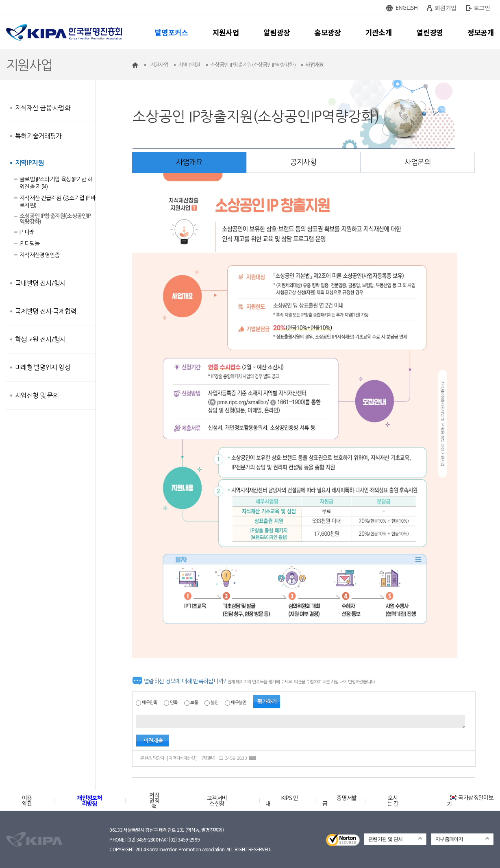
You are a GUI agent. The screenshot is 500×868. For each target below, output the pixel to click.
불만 (214, 703)
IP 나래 (27, 232)
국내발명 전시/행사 (40, 283)
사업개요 (189, 162)
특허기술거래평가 (38, 136)
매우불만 (238, 703)
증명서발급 (339, 800)
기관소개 (379, 32)
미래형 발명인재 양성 (43, 367)
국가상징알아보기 (470, 800)
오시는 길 (393, 800)
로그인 (482, 8)
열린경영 (429, 32)
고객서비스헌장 (217, 800)
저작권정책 (154, 800)
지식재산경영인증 (40, 255)
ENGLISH (407, 8)
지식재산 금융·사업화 (43, 108)
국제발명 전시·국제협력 (46, 311)
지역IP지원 (29, 163)
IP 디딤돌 (29, 244)
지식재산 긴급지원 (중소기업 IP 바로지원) (58, 202)
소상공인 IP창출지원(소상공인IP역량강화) (55, 219)
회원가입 (445, 8)
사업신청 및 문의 (37, 395)
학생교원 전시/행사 (40, 339)
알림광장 (277, 32)
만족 (174, 703)
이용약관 (27, 800)
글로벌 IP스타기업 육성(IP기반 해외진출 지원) (56, 183)
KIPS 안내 (282, 800)
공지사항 (303, 162)
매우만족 (149, 703)
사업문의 (418, 162)
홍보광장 (327, 32)
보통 (194, 703)
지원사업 (226, 32)
